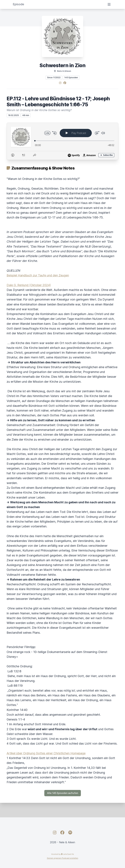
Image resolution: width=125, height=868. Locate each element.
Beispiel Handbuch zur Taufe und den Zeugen (38, 275)
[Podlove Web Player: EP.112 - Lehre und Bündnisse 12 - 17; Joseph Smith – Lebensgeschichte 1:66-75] (62, 141)
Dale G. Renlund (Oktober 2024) (29, 285)
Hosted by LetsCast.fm (63, 854)
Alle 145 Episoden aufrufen (63, 793)
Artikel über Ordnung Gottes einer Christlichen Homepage (46, 753)
